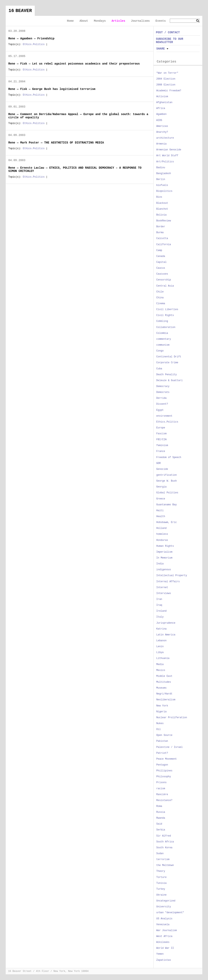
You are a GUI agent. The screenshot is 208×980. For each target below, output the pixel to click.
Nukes (160, 723)
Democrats (163, 392)
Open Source (164, 735)
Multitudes (164, 682)
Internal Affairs (168, 582)
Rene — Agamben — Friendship (31, 39)
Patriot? (162, 753)
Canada (161, 256)
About (84, 21)
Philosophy (164, 777)
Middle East (164, 676)
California (164, 245)
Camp (159, 250)
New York (162, 706)
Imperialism (164, 552)
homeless (162, 534)
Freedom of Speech (169, 457)
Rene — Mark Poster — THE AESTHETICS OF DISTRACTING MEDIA (56, 143)
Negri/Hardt (164, 694)
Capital (161, 262)
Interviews (164, 593)
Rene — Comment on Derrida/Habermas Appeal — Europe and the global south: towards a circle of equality (78, 116)
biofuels (162, 185)
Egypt (160, 410)
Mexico (161, 670)
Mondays (100, 21)
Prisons (161, 783)
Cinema (161, 304)
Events (161, 21)
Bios (159, 197)
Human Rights (165, 546)
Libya (160, 652)
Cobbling (162, 321)
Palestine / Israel (170, 747)
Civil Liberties (167, 309)
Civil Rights (165, 315)
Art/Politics (165, 162)
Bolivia (161, 215)
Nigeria (161, 712)
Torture (161, 877)
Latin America (166, 635)
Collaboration (166, 327)
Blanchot (162, 209)
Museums (161, 688)
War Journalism (167, 930)
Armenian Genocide (169, 150)
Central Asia (165, 286)
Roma (159, 806)
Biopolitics (164, 191)
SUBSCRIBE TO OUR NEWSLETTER (170, 40)
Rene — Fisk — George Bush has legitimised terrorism (52, 89)
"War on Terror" (167, 73)
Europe (161, 428)
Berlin (161, 179)
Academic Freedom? (169, 91)
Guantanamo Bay (167, 505)
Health (161, 516)
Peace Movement (167, 759)
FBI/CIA (161, 440)
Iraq (159, 605)
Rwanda (161, 818)
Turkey (161, 889)
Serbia (161, 830)
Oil (159, 729)
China (160, 298)
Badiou (161, 168)
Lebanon (161, 641)
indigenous (164, 570)
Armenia (161, 144)
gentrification (167, 475)
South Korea (164, 848)
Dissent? (162, 404)
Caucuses (162, 274)
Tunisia (161, 883)
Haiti (160, 511)
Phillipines (164, 771)
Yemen (160, 954)
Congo (160, 351)
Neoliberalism (166, 700)
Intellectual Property (172, 576)
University (164, 907)
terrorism (163, 859)
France (161, 451)
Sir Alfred (164, 836)
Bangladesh (164, 174)
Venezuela (163, 925)
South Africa (165, 842)
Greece (161, 499)
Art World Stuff (167, 156)
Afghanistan (164, 102)
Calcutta (162, 238)
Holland (161, 528)
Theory (161, 871)
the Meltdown (165, 865)
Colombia (162, 333)
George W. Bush (167, 481)
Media (160, 664)
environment (164, 416)
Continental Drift (169, 357)
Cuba (159, 369)
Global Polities (167, 493)
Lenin (160, 647)
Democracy (163, 386)
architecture (165, 138)
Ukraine (161, 895)
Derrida (161, 398)
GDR (159, 463)
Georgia (161, 487)
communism (163, 345)
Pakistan (162, 741)
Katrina (161, 629)
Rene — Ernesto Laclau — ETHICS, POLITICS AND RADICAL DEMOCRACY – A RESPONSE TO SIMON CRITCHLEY (75, 169)
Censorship (164, 280)
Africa (161, 108)
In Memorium (164, 558)
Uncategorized (166, 901)
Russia (161, 812)
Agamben (161, 114)
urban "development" (170, 913)
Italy (160, 617)
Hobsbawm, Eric (167, 522)
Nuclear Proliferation (172, 718)
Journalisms (140, 21)
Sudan (160, 854)
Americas (162, 126)
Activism (162, 97)
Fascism (161, 434)
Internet (162, 588)
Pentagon (162, 765)
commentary (164, 339)
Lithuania (163, 658)
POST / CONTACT (168, 32)
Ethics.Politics (34, 44)
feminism (162, 445)
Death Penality (167, 375)
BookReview (164, 221)
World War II (165, 948)
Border (161, 227)
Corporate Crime (167, 363)
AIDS (159, 120)
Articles (118, 21)
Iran (159, 599)
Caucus (161, 268)
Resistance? (164, 800)
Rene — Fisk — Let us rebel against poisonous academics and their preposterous (74, 64)
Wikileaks (163, 942)
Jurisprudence (166, 623)
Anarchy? (162, 132)
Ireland (161, 611)
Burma (160, 233)
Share (161, 49)
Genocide (162, 469)
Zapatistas (164, 960)
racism (161, 789)
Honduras (162, 540)
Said (159, 824)
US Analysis (164, 919)
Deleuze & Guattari (170, 381)
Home (70, 21)
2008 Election (166, 85)
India (160, 564)
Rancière (162, 795)
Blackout (162, 203)
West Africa (164, 936)
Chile (160, 292)
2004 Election (166, 79)
